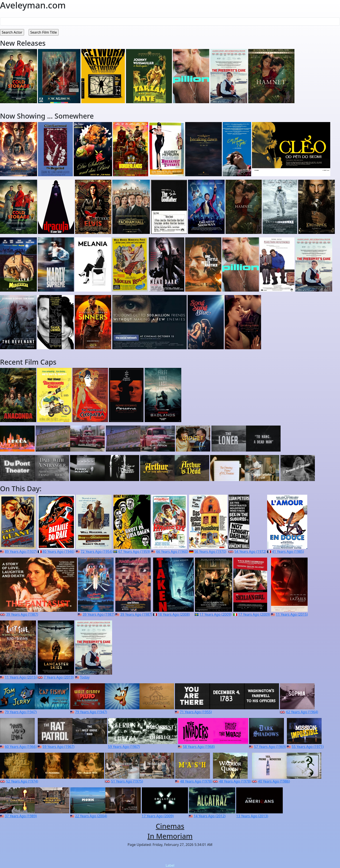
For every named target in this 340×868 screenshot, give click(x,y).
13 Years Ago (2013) (252, 816)
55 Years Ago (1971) (308, 747)
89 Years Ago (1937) (21, 551)
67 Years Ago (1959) (134, 551)
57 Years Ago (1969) (270, 747)
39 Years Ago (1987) (22, 614)
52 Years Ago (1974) (22, 781)
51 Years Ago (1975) (127, 781)
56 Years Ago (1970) (210, 551)
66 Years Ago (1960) (172, 551)
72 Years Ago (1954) (97, 551)
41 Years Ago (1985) (288, 551)
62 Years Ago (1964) (302, 712)
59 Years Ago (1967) (58, 747)
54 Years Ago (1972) (250, 551)
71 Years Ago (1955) (196, 712)
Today (85, 677)
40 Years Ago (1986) (274, 781)
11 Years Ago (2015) (292, 614)
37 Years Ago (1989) (21, 816)
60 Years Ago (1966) (21, 747)
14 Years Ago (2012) (210, 816)
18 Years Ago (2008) (174, 614)
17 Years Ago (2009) (215, 614)
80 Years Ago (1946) (58, 551)
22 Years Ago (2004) (91, 816)
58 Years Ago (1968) (199, 747)
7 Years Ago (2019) (59, 677)
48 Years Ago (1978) (196, 781)
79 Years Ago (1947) (21, 712)
